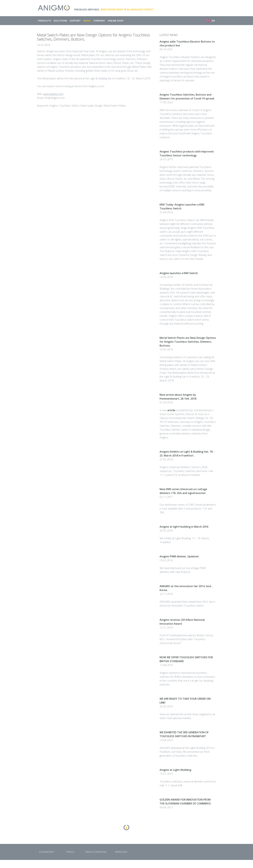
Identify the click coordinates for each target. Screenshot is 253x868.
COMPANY (99, 21)
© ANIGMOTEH (46, 852)
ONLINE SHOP (116, 21)
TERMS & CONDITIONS (96, 852)
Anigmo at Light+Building (175, 770)
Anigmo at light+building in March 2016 (184, 527)
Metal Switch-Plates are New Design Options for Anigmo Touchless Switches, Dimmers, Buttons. (188, 342)
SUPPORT (75, 21)
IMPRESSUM (121, 852)
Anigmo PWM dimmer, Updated (179, 556)
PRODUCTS (45, 21)
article (171, 410)
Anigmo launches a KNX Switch (179, 273)
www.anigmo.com (53, 94)
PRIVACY (71, 852)
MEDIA (87, 21)
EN (210, 21)
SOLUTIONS (60, 21)
